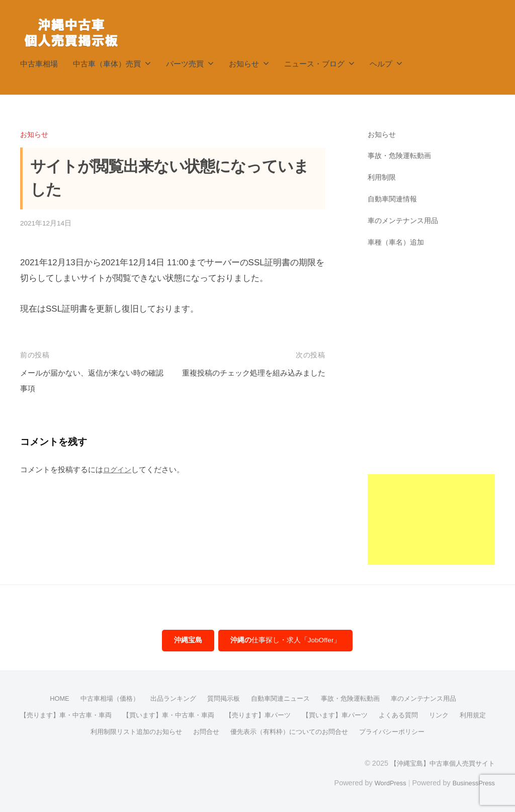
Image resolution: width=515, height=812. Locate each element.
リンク (471, 716)
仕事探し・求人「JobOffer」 (286, 641)
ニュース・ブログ (314, 64)
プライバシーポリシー (420, 732)
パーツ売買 (185, 64)
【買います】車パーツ (361, 716)
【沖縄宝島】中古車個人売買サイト (439, 764)
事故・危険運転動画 (402, 155)
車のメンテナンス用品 (405, 220)
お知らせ (244, 64)
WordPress (382, 783)
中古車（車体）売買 (107, 64)
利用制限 (383, 177)
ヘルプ (381, 64)
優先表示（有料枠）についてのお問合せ (311, 732)
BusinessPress (471, 783)
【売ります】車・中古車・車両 (74, 716)
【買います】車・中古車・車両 (184, 716)
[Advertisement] (431, 414)
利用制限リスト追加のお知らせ (148, 732)
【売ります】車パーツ (279, 716)
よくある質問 (428, 716)
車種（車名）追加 (398, 242)
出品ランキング (168, 700)
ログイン (118, 469)
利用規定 (73, 732)
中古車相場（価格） (101, 700)
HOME (47, 700)
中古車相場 (39, 64)
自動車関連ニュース (282, 700)
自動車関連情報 (394, 199)
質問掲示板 (222, 700)
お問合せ (222, 732)
